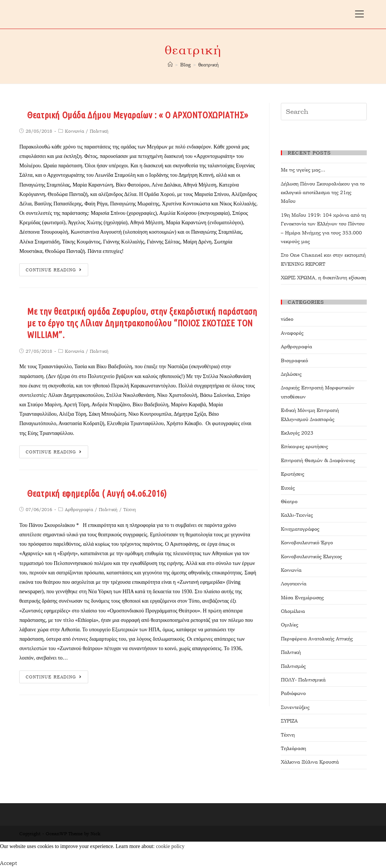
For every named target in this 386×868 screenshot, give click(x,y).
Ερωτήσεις (293, 474)
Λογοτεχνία (294, 584)
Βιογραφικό (294, 361)
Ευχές (288, 488)
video (287, 319)
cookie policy (170, 846)
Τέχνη (130, 510)
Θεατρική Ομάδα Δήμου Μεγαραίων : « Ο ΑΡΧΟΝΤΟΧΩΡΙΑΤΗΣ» (138, 115)
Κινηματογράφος (300, 529)
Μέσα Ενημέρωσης (302, 598)
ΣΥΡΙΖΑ (289, 721)
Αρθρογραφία (79, 510)
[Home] (170, 65)
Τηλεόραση (293, 748)
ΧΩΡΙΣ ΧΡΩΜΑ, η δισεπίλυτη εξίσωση (323, 278)
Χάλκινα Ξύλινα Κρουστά (310, 762)
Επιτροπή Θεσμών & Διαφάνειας (318, 460)
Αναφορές (292, 333)
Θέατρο (289, 501)
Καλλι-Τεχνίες (297, 515)
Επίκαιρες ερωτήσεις (304, 446)
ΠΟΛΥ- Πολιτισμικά (303, 680)
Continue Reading (54, 270)
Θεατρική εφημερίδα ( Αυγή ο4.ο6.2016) (97, 494)
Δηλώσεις (291, 374)
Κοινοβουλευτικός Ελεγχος (311, 556)
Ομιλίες (289, 625)
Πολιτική (99, 131)
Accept (8, 863)
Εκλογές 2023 (297, 433)
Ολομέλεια (293, 611)
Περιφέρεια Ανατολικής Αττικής (317, 639)
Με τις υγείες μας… (303, 170)
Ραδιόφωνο (293, 693)
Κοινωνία (74, 131)
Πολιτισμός (293, 666)
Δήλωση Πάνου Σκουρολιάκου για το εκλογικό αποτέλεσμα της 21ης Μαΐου (323, 193)
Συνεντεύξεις (295, 707)
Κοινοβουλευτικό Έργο (307, 543)
